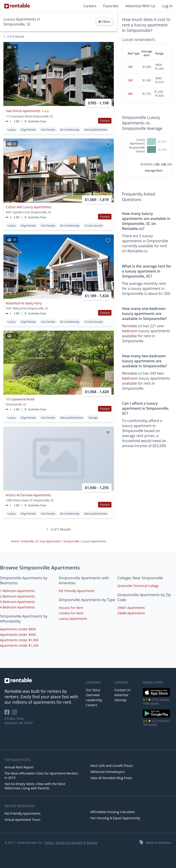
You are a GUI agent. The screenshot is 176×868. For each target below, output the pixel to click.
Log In (167, 6)
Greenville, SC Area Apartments (41, 541)
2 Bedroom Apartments (17, 596)
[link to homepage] (43, 680)
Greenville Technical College (138, 586)
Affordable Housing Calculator (113, 812)
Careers (90, 6)
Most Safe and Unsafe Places (112, 766)
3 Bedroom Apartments (17, 602)
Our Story (93, 690)
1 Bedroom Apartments (17, 591)
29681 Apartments (131, 608)
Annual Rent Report (19, 767)
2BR (130, 80)
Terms (49, 843)
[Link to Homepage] (17, 6)
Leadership (94, 700)
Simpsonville (72, 541)
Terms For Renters (69, 843)
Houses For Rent (71, 608)
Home (15, 541)
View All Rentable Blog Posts (111, 778)
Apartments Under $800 (18, 629)
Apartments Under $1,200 (19, 645)
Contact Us (123, 690)
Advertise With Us (140, 6)
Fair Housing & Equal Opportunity (115, 818)
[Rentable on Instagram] (15, 714)
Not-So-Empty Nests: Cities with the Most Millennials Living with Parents (35, 786)
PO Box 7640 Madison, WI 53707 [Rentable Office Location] (19, 721)
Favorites (111, 6)
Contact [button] (105, 121)
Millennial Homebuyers (107, 772)
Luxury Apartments (73, 619)
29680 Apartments (131, 613)
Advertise (121, 695)
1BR (130, 67)
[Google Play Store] (157, 717)
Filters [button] (104, 22)
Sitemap (120, 700)
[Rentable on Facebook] (8, 714)
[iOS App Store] (157, 696)
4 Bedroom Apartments (17, 607)
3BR (130, 94)
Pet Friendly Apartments (77, 591)
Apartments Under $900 (18, 635)
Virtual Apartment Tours (22, 820)
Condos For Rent (71, 613)
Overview (93, 695)
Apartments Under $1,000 (19, 640)
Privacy (92, 843)
